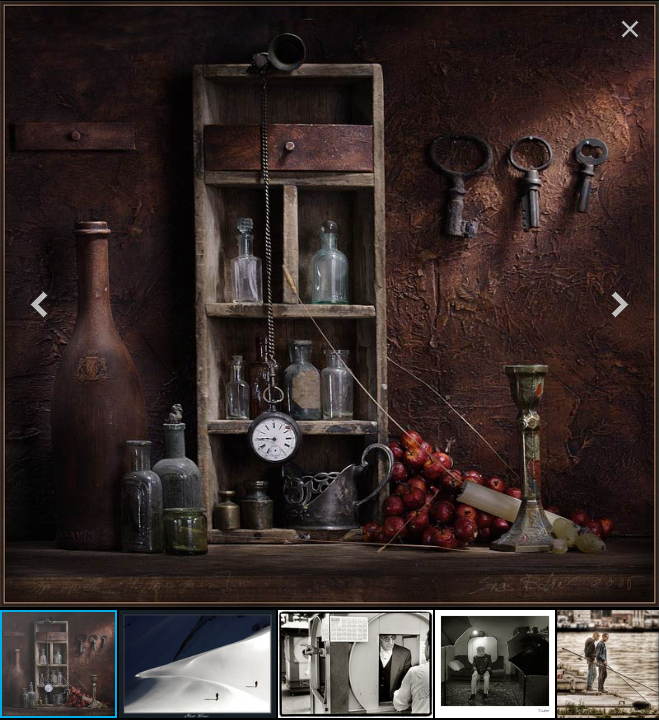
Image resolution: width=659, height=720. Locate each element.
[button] (39, 304)
